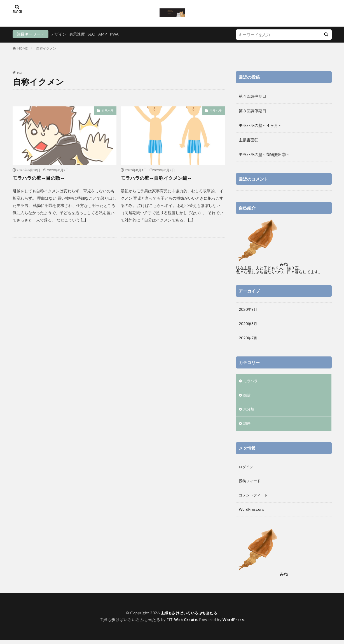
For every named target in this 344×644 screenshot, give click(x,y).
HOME (23, 48)
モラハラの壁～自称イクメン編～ (158, 178)
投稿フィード (251, 484)
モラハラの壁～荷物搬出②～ (264, 154)
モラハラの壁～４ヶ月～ (260, 125)
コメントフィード (254, 499)
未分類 (249, 411)
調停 (247, 426)
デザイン (58, 34)
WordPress (234, 623)
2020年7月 (248, 339)
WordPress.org (252, 513)
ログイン (247, 469)
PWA (114, 34)
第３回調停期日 (252, 111)
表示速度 (77, 34)
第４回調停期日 (252, 96)
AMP (103, 34)
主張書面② (249, 140)
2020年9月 (248, 310)
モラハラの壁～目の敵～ (40, 178)
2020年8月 (248, 324)
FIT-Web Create (181, 623)
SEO (92, 34)
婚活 (247, 397)
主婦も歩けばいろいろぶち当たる (189, 617)
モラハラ (108, 110)
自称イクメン (46, 48)
